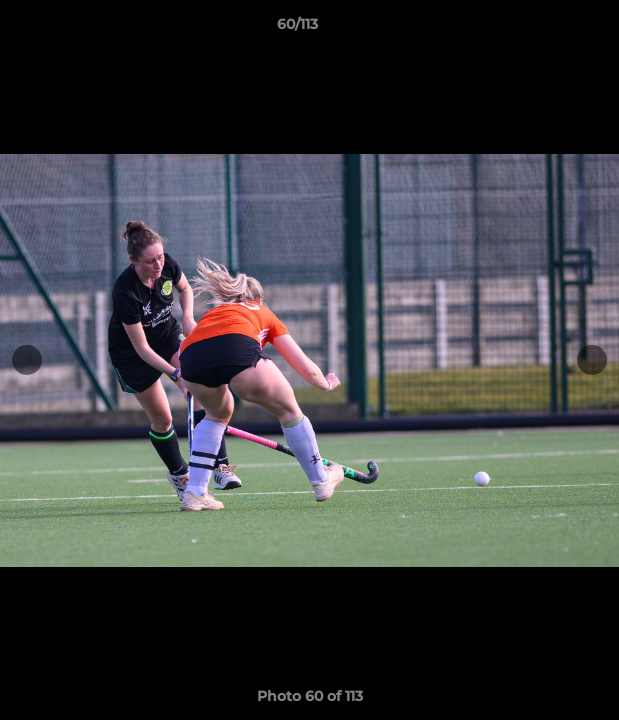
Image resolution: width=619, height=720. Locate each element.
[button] (547, 29)
